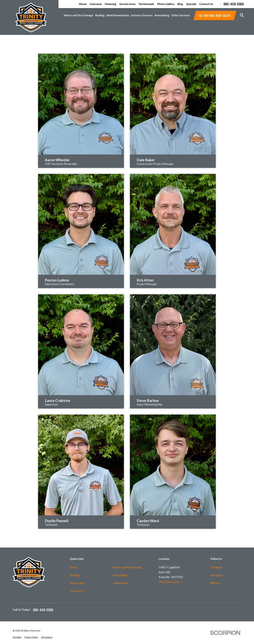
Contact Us (206, 4)
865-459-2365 (234, 4)
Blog (180, 4)
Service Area (127, 4)
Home (73, 567)
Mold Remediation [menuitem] (118, 15)
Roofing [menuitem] (100, 15)
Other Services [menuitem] (181, 15)
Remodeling (120, 575)
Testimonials (146, 4)
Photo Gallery (166, 4)
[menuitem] (17, 637)
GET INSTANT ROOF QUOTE (215, 15)
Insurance (96, 4)
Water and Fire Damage (127, 567)
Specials (191, 4)
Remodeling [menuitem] (162, 15)
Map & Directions (169, 582)
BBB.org (215, 583)
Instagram (217, 575)
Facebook (216, 567)
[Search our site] (242, 15)
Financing (111, 4)
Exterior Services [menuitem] (142, 15)
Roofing (75, 575)
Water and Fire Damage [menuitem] (79, 15)
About (83, 4)
